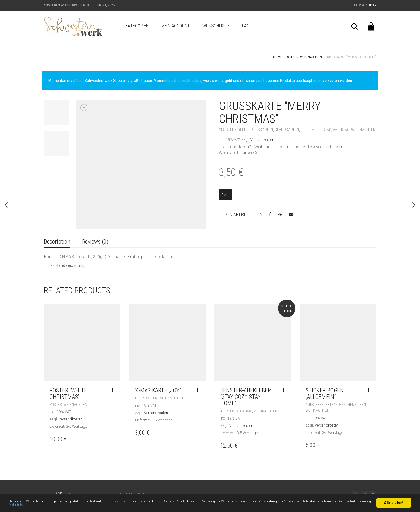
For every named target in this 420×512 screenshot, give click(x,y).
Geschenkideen (233, 130)
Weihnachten (311, 57)
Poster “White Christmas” (68, 394)
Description (57, 242)
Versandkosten (262, 140)
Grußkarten (261, 130)
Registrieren (79, 5)
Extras (246, 411)
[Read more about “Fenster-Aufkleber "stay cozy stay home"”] (285, 390)
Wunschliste (216, 26)
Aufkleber (229, 411)
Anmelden (52, 5)
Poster (56, 404)
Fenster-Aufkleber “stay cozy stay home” (246, 397)
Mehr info (182, 507)
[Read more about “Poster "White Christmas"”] (114, 390)
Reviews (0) (95, 242)
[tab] (57, 242)
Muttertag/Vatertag (330, 130)
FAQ (246, 26)
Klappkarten (287, 130)
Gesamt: (365, 5)
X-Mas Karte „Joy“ (158, 390)
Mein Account (176, 26)
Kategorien (137, 26)
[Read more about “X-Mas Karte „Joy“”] (199, 390)
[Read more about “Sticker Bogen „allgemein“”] (370, 390)
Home (278, 57)
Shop (291, 57)
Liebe (305, 130)
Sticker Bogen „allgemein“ (325, 394)
